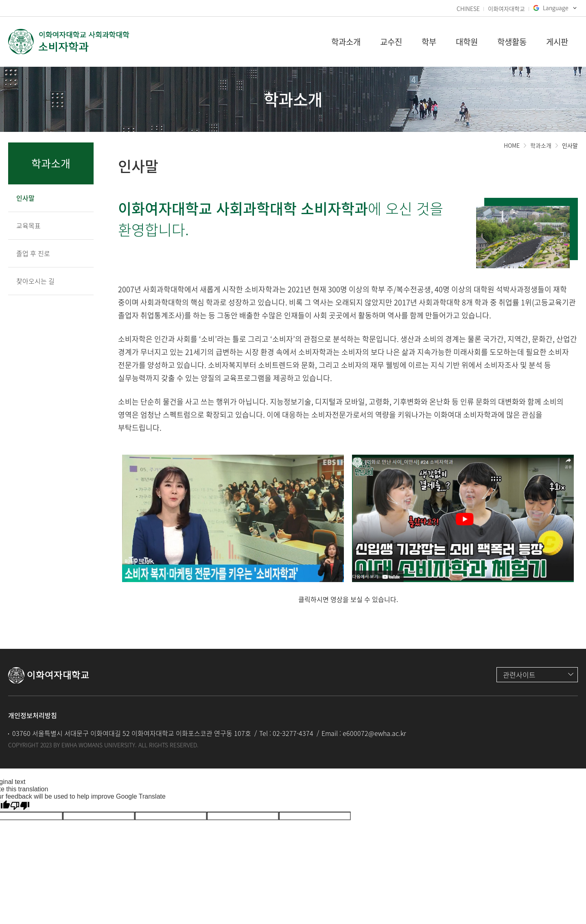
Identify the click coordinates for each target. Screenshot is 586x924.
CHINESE (468, 9)
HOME (512, 145)
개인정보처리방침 (33, 715)
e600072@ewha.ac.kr (374, 733)
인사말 (570, 145)
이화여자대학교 (506, 9)
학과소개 (541, 145)
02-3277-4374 (293, 733)
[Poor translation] (20, 806)
